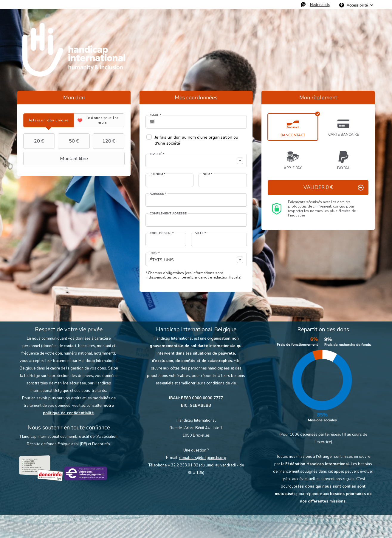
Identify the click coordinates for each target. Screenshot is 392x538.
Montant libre (56, 159)
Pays (155, 253)
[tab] (49, 120)
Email (155, 115)
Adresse (158, 194)
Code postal (162, 233)
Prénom (158, 174)
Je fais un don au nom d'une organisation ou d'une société (196, 140)
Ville (201, 233)
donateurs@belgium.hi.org (203, 458)
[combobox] (196, 161)
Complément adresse (168, 214)
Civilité (157, 154)
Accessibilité (357, 5)
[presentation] (49, 120)
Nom (208, 174)
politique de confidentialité (68, 413)
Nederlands (320, 4)
